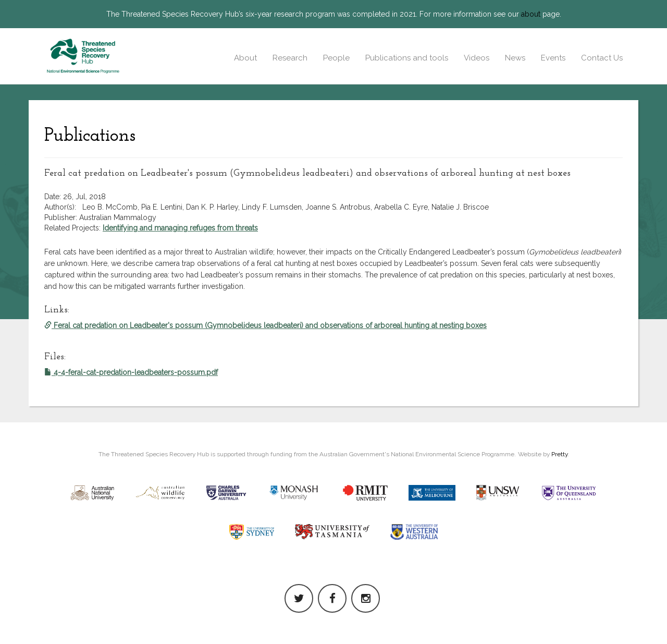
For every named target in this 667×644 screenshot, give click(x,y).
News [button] (515, 58)
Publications (90, 136)
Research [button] (290, 58)
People (336, 58)
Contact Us (602, 58)
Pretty (559, 454)
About (245, 58)
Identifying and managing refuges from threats (180, 228)
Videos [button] (477, 58)
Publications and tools (407, 58)
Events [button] (553, 58)
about (531, 14)
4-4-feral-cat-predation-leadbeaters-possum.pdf (131, 372)
